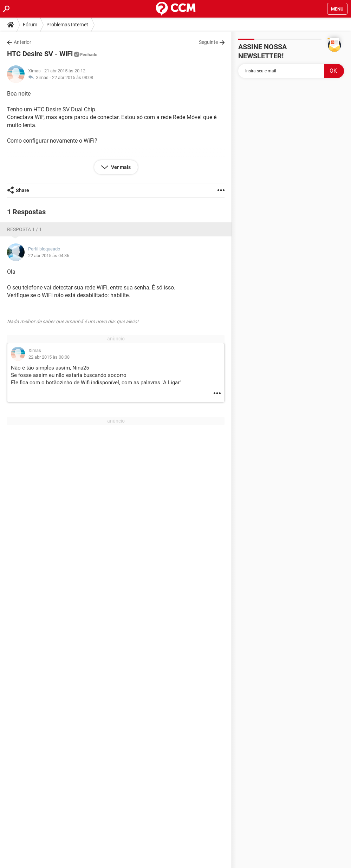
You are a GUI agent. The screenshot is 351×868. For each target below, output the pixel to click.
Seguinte (208, 42)
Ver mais (120, 167)
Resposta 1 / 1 (24, 229)
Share (22, 190)
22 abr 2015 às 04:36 (49, 256)
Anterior (22, 42)
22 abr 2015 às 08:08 (73, 77)
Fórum (30, 25)
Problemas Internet (67, 25)
